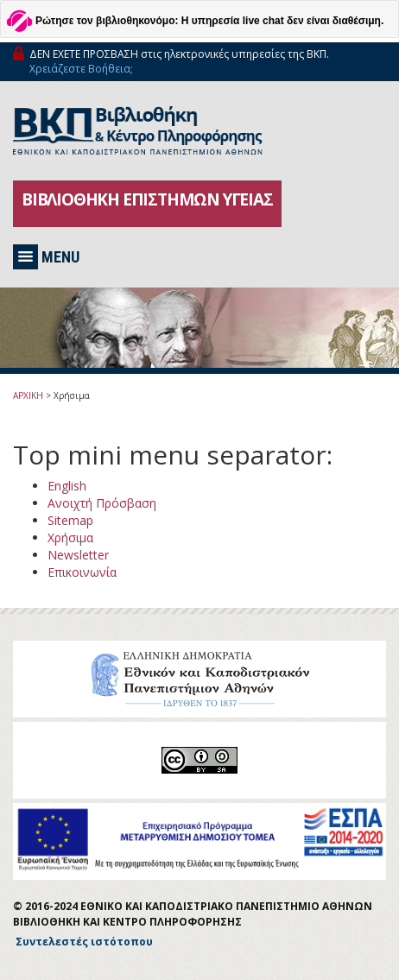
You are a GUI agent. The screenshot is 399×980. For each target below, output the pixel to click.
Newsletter (78, 555)
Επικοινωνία (82, 572)
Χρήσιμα (70, 537)
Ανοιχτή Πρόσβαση (102, 503)
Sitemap (70, 520)
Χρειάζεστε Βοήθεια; (81, 69)
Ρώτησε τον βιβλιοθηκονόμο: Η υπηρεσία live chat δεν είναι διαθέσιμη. (209, 21)
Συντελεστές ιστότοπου (84, 942)
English (67, 486)
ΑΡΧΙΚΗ (28, 395)
